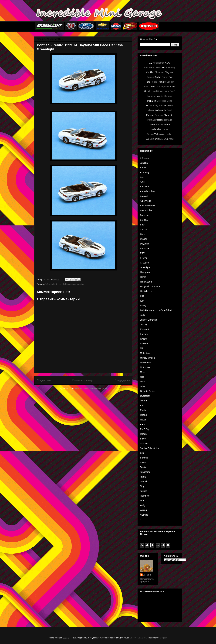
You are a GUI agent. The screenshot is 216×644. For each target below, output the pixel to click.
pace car (72, 284)
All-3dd (147, 575)
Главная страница (83, 380)
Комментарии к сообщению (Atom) (92, 389)
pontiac (81, 284)
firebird (54, 284)
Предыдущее (122, 380)
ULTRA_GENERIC (138, 638)
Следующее (44, 380)
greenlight (62, 284)
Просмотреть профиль (147, 580)
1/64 (47, 284)
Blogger (163, 638)
